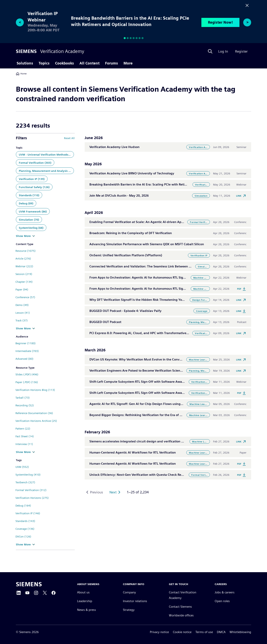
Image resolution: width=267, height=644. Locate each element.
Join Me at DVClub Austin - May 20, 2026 (119, 196)
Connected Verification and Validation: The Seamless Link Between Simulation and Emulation (158, 266)
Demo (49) (22, 305)
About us (83, 593)
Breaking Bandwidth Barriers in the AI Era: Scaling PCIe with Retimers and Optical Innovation (158, 184)
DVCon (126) (23, 536)
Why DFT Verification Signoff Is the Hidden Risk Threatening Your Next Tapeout (148, 300)
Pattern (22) (23, 429)
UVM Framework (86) (33, 211)
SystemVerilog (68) (31, 228)
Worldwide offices (181, 616)
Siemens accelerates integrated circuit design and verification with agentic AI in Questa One (157, 441)
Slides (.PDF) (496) (27, 374)
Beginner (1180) (25, 343)
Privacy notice (159, 632)
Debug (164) (23, 506)
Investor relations (135, 601)
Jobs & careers (225, 593)
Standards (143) (25, 521)
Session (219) (24, 274)
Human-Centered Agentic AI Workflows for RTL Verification (133, 452)
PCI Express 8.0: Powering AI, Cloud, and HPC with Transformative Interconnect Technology (157, 333)
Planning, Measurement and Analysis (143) (46, 171)
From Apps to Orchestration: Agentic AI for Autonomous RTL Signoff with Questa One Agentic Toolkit (164, 277)
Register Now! (220, 22)
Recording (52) (25, 405)
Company (129, 593)
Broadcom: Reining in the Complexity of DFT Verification (131, 233)
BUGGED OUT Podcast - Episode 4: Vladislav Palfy (125, 311)
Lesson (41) (23, 313)
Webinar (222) (24, 266)
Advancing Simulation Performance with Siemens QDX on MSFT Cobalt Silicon (147, 244)
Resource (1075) (25, 251)
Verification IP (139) (32, 179)
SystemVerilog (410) (28, 475)
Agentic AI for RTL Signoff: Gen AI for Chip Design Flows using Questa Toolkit (146, 404)
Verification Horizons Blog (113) (35, 390)
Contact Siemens (180, 607)
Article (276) (23, 259)
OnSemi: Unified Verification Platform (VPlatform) (126, 255)
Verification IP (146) (28, 513)
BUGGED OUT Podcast (105, 322)
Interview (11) (24, 444)
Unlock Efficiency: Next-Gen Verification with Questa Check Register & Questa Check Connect (158, 475)
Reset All (69, 138)
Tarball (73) (22, 398)
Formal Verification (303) (35, 163)
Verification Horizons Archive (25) (36, 421)
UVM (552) (22, 467)
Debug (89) (26, 203)
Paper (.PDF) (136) (27, 382)
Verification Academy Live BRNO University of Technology (132, 173)
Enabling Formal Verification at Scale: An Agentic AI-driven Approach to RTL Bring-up (152, 222)
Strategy (129, 610)
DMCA (221, 632)
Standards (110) (29, 195)
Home (21, 74)
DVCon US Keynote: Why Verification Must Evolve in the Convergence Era (143, 359)
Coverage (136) (25, 529)
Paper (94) (22, 289)
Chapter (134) (24, 282)
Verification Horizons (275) (32, 498)
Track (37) (22, 320)
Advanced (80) (24, 359)
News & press (87, 610)
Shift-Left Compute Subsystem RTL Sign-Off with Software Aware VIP (140, 382)
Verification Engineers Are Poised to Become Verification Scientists (138, 371)
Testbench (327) (25, 482)
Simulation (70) (29, 220)
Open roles (222, 601)
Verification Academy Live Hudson (114, 147)
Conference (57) (25, 297)
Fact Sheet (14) (25, 436)
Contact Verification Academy (183, 595)
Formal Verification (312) (31, 490)
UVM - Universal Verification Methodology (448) (46, 155)
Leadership (85, 601)
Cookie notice (182, 632)
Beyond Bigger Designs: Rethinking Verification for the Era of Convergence (144, 415)
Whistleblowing (240, 632)
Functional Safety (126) (34, 187)
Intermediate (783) (27, 351)
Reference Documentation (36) (34, 413)
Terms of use (204, 632)
